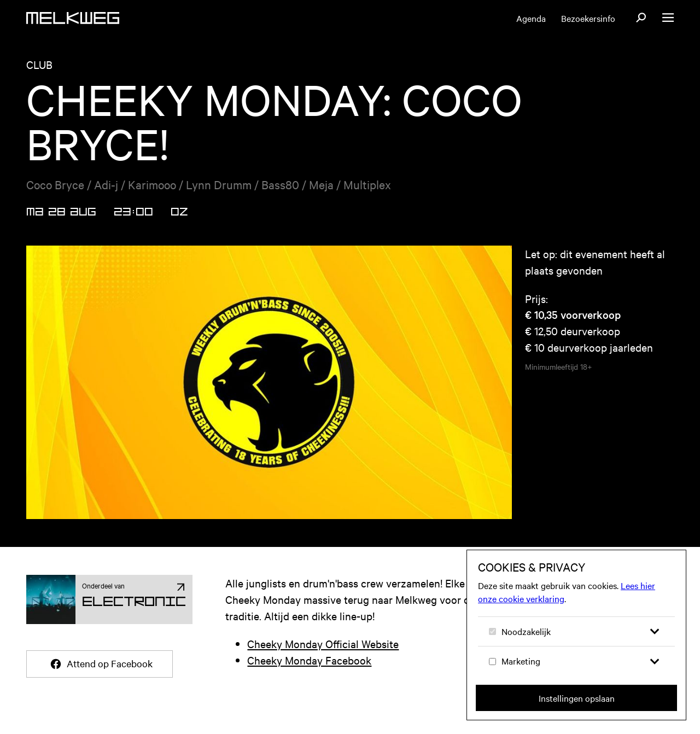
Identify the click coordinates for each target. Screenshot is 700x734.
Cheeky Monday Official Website (323, 643)
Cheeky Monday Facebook (309, 660)
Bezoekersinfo (588, 18)
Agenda (531, 18)
